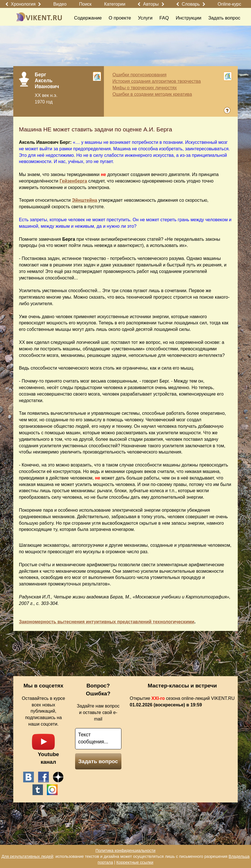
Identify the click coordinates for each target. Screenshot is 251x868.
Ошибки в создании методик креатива (152, 94)
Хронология (23, 4)
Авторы (151, 4)
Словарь (191, 4)
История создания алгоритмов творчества (157, 81)
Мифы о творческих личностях (145, 88)
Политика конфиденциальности (125, 850)
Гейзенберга (73, 181)
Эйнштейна (85, 200)
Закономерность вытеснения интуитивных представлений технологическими (107, 622)
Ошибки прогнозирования (139, 75)
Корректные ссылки (135, 862)
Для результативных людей (27, 856)
